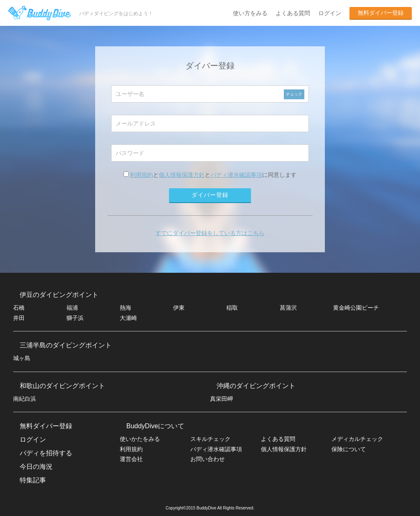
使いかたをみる (140, 439)
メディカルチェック (357, 439)
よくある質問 (293, 13)
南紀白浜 (25, 399)
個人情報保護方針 (182, 175)
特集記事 (33, 480)
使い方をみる (250, 13)
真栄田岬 (221, 399)
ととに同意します (210, 175)
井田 (19, 318)
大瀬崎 (128, 318)
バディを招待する (46, 453)
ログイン (330, 13)
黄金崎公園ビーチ (356, 308)
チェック (294, 94)
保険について (349, 449)
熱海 (126, 308)
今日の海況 (36, 467)
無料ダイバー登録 (381, 13)
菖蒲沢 (288, 308)
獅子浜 (75, 318)
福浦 (72, 308)
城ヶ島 (22, 358)
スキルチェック (210, 439)
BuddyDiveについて (155, 426)
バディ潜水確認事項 (236, 175)
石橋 (19, 308)
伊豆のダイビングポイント (59, 295)
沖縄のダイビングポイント (256, 386)
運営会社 (131, 459)
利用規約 (142, 175)
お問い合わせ (208, 459)
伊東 (179, 308)
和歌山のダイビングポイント (62, 386)
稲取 (232, 308)
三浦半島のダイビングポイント (66, 345)
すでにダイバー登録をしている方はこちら (210, 233)
